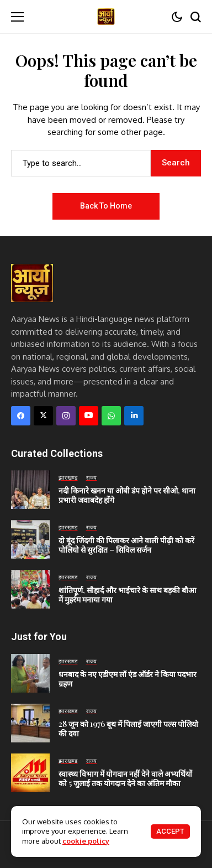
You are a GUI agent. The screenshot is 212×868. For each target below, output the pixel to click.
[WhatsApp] (111, 416)
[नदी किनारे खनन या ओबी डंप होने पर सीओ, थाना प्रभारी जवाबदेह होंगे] (30, 490)
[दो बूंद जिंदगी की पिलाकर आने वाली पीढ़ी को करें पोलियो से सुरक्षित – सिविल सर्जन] (30, 539)
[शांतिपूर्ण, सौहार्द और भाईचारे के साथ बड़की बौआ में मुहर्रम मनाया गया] (30, 589)
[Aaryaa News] (106, 16)
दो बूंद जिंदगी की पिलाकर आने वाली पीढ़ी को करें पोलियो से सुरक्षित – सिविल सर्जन (126, 545)
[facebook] (21, 416)
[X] (43, 416)
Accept (170, 831)
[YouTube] (89, 416)
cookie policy (86, 841)
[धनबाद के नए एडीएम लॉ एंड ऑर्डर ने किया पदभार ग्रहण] (30, 673)
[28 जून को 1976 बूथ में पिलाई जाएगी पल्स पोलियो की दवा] (30, 723)
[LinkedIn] (134, 416)
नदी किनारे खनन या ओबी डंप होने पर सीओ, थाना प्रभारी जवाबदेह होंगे (127, 495)
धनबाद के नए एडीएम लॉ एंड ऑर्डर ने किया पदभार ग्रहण (128, 679)
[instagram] (66, 416)
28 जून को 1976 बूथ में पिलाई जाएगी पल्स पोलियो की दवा (128, 729)
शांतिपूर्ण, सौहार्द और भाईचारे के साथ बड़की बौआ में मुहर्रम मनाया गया (127, 595)
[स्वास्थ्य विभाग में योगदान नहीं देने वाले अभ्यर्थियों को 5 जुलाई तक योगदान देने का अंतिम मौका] (30, 773)
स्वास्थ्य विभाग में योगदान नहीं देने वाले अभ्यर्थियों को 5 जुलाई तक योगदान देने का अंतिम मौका (125, 778)
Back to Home (106, 206)
